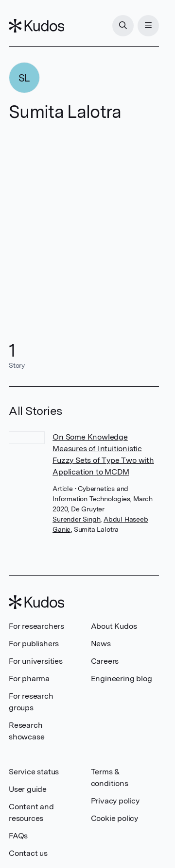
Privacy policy (115, 801)
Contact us (28, 853)
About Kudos (114, 626)
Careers (105, 661)
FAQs (18, 836)
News (101, 644)
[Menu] (148, 26)
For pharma (29, 679)
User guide (28, 789)
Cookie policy (114, 818)
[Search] (123, 26)
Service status (34, 772)
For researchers (36, 626)
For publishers (34, 644)
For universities (36, 661)
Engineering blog (122, 679)
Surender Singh (76, 519)
